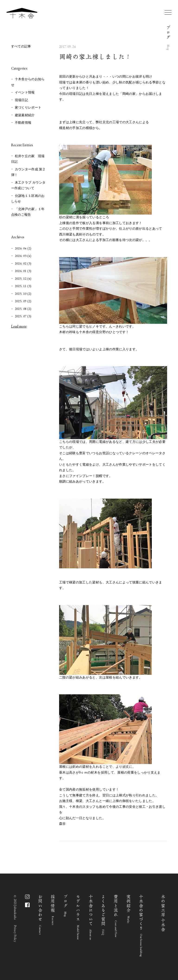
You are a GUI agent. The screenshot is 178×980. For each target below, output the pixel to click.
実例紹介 (129, 909)
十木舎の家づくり (141, 926)
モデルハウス (78, 917)
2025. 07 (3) (23, 316)
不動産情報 (23, 123)
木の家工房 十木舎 (163, 913)
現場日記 (21, 100)
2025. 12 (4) (23, 278)
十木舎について (91, 917)
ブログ (65, 906)
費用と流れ (116, 916)
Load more (19, 326)
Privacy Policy (15, 934)
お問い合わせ (40, 915)
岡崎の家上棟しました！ (95, 57)
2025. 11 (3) (23, 286)
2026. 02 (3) (23, 263)
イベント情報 (25, 92)
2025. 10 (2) (23, 294)
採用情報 (53, 910)
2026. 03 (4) (23, 256)
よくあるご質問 (103, 915)
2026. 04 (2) (23, 248)
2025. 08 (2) (23, 309)
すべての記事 (21, 46)
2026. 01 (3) (23, 271)
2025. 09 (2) (23, 301)
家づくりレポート (28, 108)
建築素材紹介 (25, 115)
